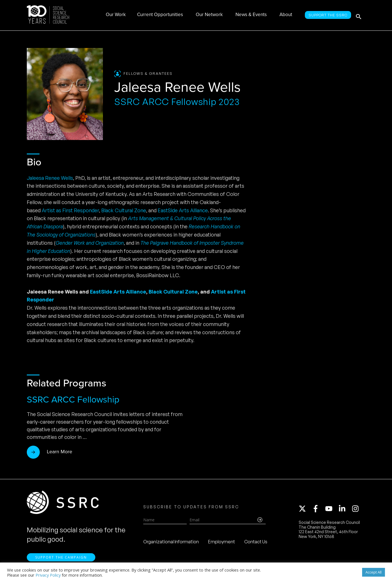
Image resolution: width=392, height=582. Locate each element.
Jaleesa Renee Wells (50, 178)
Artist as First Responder (70, 210)
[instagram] (356, 510)
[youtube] (331, 510)
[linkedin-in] (345, 510)
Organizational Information (171, 543)
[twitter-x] (305, 510)
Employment (222, 543)
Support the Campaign (61, 560)
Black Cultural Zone (124, 210)
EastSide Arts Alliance (183, 210)
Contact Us (256, 543)
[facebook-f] (318, 510)
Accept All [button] (374, 572)
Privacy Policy (48, 575)
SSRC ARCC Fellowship (73, 399)
